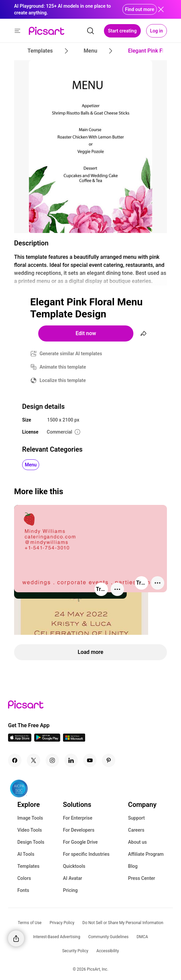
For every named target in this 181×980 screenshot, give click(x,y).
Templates (28, 866)
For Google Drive (80, 842)
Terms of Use (30, 923)
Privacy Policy (62, 923)
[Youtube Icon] (90, 760)
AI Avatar (73, 878)
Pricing (70, 890)
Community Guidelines (108, 937)
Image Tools (30, 818)
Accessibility (107, 951)
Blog (133, 866)
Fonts (23, 890)
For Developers (79, 830)
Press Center (142, 878)
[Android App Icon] (47, 740)
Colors (24, 878)
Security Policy (75, 951)
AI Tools (26, 854)
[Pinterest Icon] (109, 760)
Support (136, 818)
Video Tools (30, 830)
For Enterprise (78, 818)
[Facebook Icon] (15, 760)
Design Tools (31, 842)
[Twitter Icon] (34, 760)
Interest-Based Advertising (57, 937)
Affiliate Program (146, 854)
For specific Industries (86, 854)
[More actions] (117, 589)
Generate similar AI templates (71, 354)
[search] (90, 31)
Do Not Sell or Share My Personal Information (123, 923)
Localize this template (63, 380)
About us (137, 842)
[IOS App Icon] (20, 740)
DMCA (142, 937)
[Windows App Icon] (74, 740)
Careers (136, 830)
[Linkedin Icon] (71, 760)
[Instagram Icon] (52, 760)
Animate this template (63, 367)
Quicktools (74, 866)
